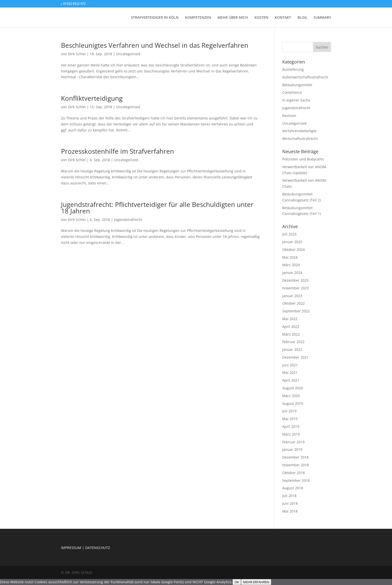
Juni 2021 (290, 365)
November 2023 (295, 288)
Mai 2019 (290, 419)
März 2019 (291, 434)
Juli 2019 (289, 411)
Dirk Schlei (77, 54)
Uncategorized (128, 54)
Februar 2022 (293, 342)
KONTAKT (283, 18)
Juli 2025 (289, 234)
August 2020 (293, 388)
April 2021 (291, 380)
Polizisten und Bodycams (303, 159)
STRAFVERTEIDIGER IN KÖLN (155, 18)
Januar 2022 (292, 349)
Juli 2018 (289, 496)
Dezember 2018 (295, 457)
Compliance (292, 92)
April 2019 (291, 426)
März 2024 (291, 265)
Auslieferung (293, 69)
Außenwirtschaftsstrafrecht (305, 77)
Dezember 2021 (295, 357)
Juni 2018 (290, 503)
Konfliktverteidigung (92, 98)
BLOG (302, 18)
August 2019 (293, 403)
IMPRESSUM (71, 548)
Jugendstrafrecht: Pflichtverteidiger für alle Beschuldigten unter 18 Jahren (157, 208)
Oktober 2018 (293, 473)
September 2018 (296, 480)
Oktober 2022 (293, 303)
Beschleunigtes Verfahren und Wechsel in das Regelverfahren (155, 45)
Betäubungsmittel (297, 85)
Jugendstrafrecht (128, 220)
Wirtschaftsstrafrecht (300, 139)
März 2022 (291, 334)
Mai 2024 (290, 257)
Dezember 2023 (295, 280)
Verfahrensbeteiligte (299, 131)
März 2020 (291, 396)
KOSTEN (261, 18)
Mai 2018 (290, 511)
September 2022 (296, 311)
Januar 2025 (292, 242)
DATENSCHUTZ (98, 548)
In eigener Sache (296, 100)
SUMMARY (322, 18)
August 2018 (293, 488)
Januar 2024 (292, 273)
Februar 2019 (293, 442)
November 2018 (295, 465)
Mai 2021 (290, 372)
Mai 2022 (290, 319)
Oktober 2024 (293, 250)
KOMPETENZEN (198, 18)
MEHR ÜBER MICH (233, 18)
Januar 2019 (292, 449)
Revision (289, 116)
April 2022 (291, 326)
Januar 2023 (292, 296)
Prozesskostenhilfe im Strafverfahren (117, 151)
